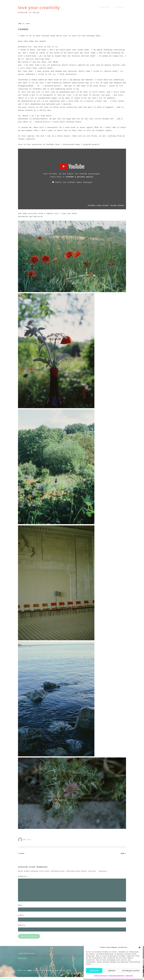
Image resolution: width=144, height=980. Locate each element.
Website (22, 925)
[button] (139, 947)
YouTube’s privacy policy (79, 177)
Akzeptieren (94, 970)
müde (123, 854)
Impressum (129, 976)
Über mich (105, 7)
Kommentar (24, 876)
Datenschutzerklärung (116, 976)
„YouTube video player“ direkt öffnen (106, 206)
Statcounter (6, 978)
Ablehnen (112, 970)
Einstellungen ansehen (131, 970)
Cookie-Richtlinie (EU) (26, 953)
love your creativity (39, 7)
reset (22, 854)
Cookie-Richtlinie (101, 976)
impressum (22, 958)
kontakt (120, 7)
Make (30, 970)
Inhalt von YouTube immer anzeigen (73, 182)
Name (21, 905)
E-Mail (22, 915)
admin (29, 840)
